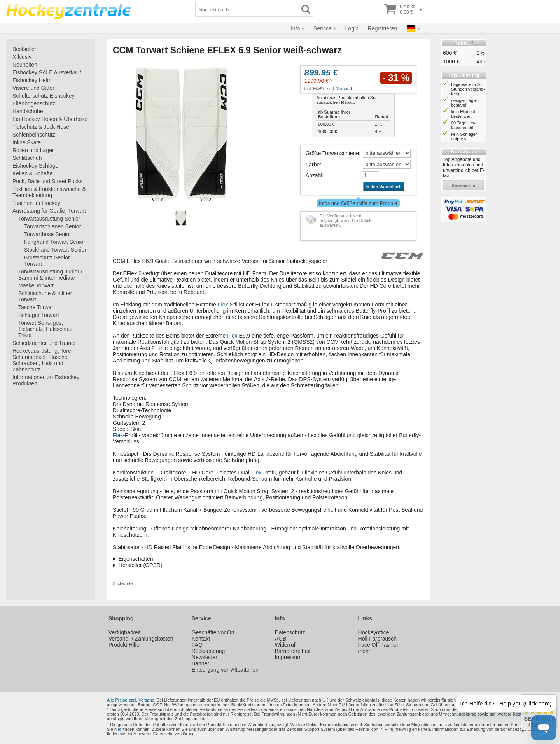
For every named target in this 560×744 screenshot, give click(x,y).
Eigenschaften (136, 559)
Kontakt (201, 639)
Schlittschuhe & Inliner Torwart (45, 296)
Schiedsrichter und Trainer (44, 343)
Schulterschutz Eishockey (44, 96)
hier (118, 729)
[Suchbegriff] (247, 9)
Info (295, 28)
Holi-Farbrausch (378, 639)
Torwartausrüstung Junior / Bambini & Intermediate (50, 275)
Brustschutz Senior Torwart (47, 261)
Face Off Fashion (379, 645)
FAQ (197, 645)
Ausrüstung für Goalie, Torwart (49, 211)
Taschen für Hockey (36, 203)
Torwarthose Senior (48, 234)
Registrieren (382, 28)
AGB (281, 639)
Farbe (313, 165)
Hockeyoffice (374, 632)
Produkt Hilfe (124, 645)
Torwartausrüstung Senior (49, 219)
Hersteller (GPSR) (141, 565)
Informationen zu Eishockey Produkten (46, 380)
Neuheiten (25, 65)
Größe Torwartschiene (332, 153)
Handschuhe (28, 111)
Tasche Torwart (37, 307)
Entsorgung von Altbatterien (225, 670)
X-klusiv (22, 57)
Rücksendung (208, 651)
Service (323, 28)
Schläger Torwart (39, 315)
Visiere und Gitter (33, 88)
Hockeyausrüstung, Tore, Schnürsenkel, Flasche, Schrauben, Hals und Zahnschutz (43, 360)
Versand (344, 89)
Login (352, 28)
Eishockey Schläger (36, 166)
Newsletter (205, 657)
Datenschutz (290, 632)
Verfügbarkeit (125, 632)
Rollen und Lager (33, 150)
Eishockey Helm (32, 80)
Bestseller (24, 49)
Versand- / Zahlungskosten (141, 639)
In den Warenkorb (384, 187)
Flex (223, 305)
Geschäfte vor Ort (213, 632)
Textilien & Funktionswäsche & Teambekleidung (49, 192)
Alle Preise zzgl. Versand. (131, 700)
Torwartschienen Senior (52, 226)
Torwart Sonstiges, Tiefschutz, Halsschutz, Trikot (46, 329)
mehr (364, 651)
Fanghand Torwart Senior (55, 242)
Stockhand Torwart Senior (55, 250)
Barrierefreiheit (293, 651)
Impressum (288, 657)
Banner (200, 663)
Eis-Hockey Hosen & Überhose (50, 119)
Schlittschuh (27, 158)
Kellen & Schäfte (33, 173)
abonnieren (463, 186)
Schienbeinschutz (34, 135)
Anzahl (314, 175)
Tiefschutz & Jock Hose (41, 127)
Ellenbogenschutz (34, 103)
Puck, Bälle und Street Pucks (48, 181)
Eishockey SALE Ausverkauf (47, 72)
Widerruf (285, 645)
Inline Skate (27, 142)
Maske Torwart (36, 285)
